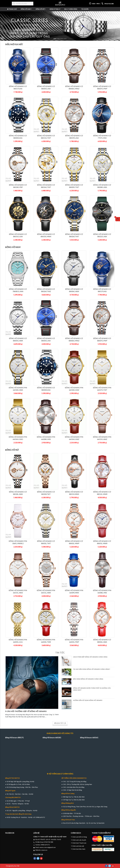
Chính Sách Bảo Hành (79, 849)
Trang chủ (13, 9)
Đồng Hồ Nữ (40, 9)
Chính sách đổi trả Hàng (80, 837)
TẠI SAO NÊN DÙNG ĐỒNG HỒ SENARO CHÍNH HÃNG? (92, 669)
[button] (2, 26)
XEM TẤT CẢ (60, 723)
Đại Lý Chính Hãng (71, 9)
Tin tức (60, 653)
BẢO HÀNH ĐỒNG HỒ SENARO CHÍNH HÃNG (88, 679)
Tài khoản (85, 9)
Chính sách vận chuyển (79, 840)
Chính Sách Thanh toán (79, 843)
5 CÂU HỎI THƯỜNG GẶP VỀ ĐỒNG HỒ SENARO (26, 711)
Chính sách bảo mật (78, 846)
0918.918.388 (107, 4)
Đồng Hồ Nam (26, 9)
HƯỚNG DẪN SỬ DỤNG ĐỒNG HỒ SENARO (88, 700)
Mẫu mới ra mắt (14, 44)
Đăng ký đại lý (55, 9)
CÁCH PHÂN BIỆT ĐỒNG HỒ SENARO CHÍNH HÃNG (90, 657)
